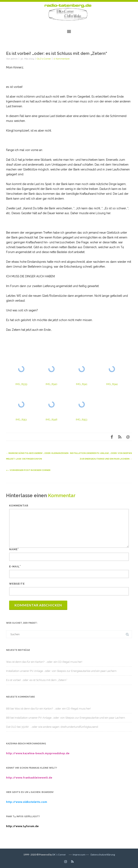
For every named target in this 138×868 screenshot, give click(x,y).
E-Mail (14, 566)
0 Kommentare (62, 59)
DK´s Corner (59, 855)
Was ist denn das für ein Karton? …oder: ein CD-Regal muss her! (44, 662)
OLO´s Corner (44, 59)
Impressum (79, 855)
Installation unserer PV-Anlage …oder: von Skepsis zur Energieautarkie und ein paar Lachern (61, 671)
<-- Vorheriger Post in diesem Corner (28, 470)
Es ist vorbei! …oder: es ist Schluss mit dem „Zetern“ (37, 680)
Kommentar (19, 506)
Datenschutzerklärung (103, 855)
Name (13, 549)
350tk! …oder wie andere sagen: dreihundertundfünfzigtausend (60, 727)
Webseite (17, 584)
